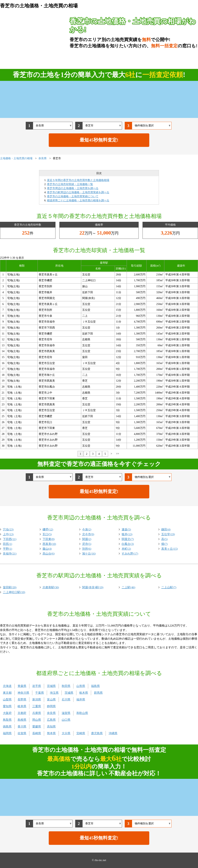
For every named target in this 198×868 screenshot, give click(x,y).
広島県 (51, 720)
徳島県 (7, 727)
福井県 (81, 699)
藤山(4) (47, 549)
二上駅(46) (128, 587)
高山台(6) (49, 554)
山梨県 (7, 699)
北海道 (7, 686)
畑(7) (164, 544)
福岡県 (7, 733)
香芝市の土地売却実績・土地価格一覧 (70, 184)
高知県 (51, 727)
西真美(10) (49, 544)
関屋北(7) (128, 539)
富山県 (51, 699)
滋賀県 (66, 713)
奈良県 (51, 713)
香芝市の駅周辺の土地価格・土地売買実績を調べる (78, 192)
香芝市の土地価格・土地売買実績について (73, 196)
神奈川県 (23, 693)
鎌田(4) (166, 529)
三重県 (37, 706)
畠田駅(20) (10, 587)
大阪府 (7, 713)
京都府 (22, 713)
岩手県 (37, 686)
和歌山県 (82, 713)
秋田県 (66, 686)
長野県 (22, 699)
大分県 (66, 733)
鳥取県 (7, 720)
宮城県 (51, 686)
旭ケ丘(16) (89, 554)
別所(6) (87, 549)
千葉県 (40, 693)
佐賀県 (22, 733)
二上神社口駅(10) (14, 592)
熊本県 (51, 733)
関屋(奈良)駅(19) (93, 587)
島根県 (22, 720)
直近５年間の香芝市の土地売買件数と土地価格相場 (78, 180)
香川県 (22, 727)
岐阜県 (22, 706)
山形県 (81, 686)
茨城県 (69, 693)
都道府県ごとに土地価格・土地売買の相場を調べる (78, 200)
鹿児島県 (97, 733)
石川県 (66, 699)
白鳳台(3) (128, 544)
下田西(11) (10, 539)
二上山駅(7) (169, 587)
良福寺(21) (10, 554)
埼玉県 (54, 693)
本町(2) (126, 549)
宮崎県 (81, 733)
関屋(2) (87, 539)
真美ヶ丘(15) (169, 549)
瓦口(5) (47, 534)
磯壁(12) (48, 529)
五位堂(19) (168, 534)
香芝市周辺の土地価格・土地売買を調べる (73, 188)
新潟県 (37, 699)
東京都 (7, 693)
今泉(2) (87, 529)
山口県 (66, 720)
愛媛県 (37, 727)
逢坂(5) (126, 529)
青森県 (22, 686)
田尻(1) (8, 544)
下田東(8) (49, 539)
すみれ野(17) (130, 554)
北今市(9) (88, 534)
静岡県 (51, 706)
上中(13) (8, 534)
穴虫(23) (8, 529)
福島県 (95, 686)
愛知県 (7, 706)
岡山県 (37, 720)
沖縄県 (113, 733)
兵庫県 (37, 713)
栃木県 (84, 693)
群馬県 (98, 693)
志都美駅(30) (51, 587)
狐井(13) (127, 534)
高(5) (164, 539)
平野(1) (8, 549)
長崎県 (37, 733)
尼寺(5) (87, 544)
